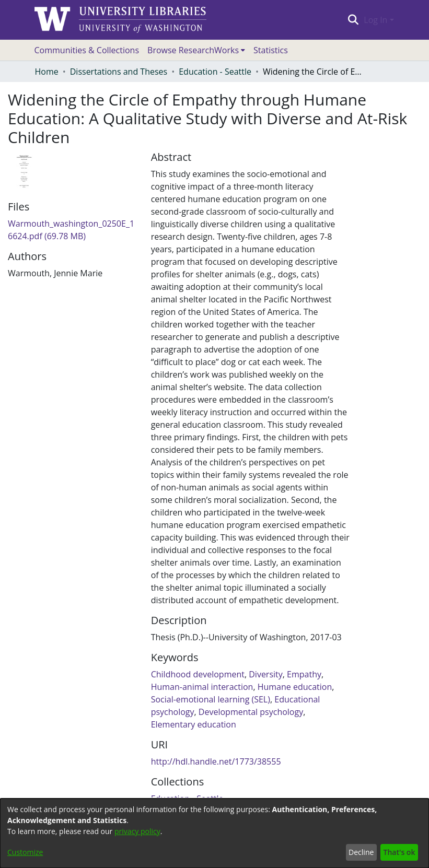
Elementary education (194, 724)
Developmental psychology (251, 712)
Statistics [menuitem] (271, 50)
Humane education (295, 687)
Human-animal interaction (202, 687)
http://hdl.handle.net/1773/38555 (216, 761)
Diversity (266, 674)
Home (47, 72)
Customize (25, 852)
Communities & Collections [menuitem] (87, 50)
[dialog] (214, 833)
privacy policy (137, 831)
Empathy (304, 674)
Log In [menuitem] (375, 20)
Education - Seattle (215, 72)
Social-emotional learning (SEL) (211, 699)
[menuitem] (196, 50)
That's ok (399, 852)
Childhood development (198, 674)
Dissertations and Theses (119, 72)
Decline (361, 852)
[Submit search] (353, 20)
